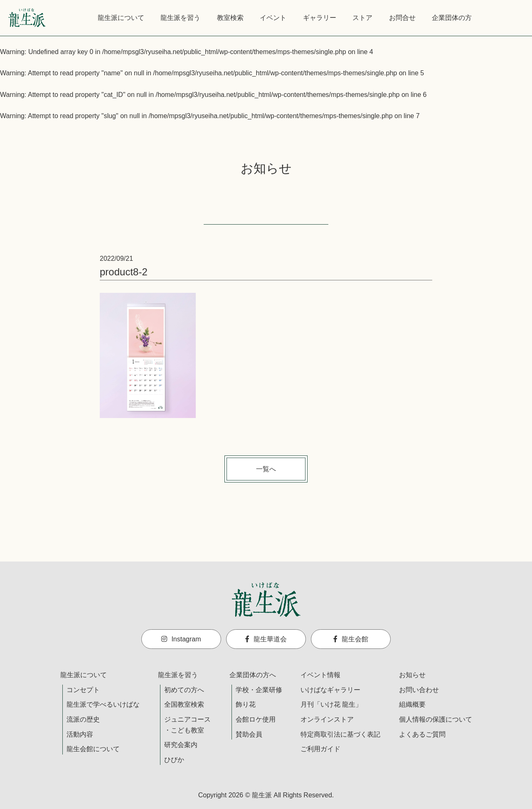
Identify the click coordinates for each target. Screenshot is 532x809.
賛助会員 (249, 734)
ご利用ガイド (320, 749)
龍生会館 (351, 639)
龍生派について (121, 18)
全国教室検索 (184, 704)
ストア (362, 18)
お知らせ (412, 675)
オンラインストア (327, 719)
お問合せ (402, 18)
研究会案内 (181, 745)
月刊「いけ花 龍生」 (331, 704)
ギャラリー (320, 18)
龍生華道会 (266, 639)
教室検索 (230, 18)
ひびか (174, 760)
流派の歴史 (83, 719)
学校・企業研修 (259, 690)
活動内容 (80, 734)
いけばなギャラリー (330, 690)
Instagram (181, 639)
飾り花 (246, 704)
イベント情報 (320, 675)
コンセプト (83, 690)
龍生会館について (93, 749)
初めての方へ (184, 690)
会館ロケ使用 (256, 719)
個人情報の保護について (436, 719)
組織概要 (412, 704)
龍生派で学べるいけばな (103, 704)
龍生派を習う (180, 18)
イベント (273, 18)
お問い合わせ (419, 690)
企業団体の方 (452, 18)
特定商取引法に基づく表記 (340, 734)
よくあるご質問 (422, 734)
